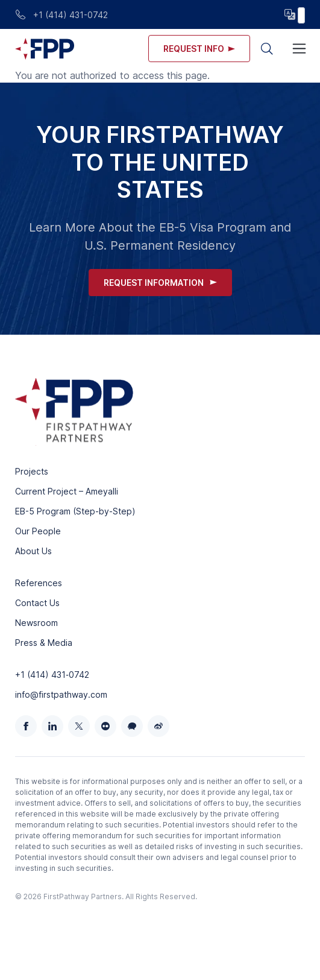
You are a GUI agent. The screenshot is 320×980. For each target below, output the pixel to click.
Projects (32, 471)
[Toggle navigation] (299, 49)
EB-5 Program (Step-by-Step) (75, 511)
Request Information (160, 283)
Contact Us (37, 603)
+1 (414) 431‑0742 (52, 675)
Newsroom (36, 623)
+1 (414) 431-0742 (61, 15)
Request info (199, 49)
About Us (33, 551)
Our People (38, 531)
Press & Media (44, 643)
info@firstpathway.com (61, 694)
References (39, 583)
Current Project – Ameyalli (67, 491)
